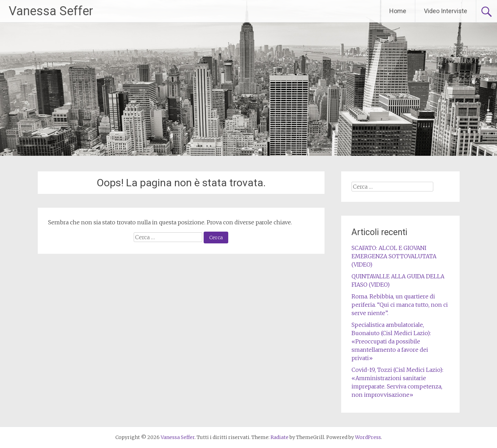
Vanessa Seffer (51, 11)
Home (398, 11)
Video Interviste (446, 11)
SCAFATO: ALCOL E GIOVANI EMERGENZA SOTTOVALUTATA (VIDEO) (394, 256)
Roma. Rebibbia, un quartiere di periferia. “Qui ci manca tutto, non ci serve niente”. (400, 305)
